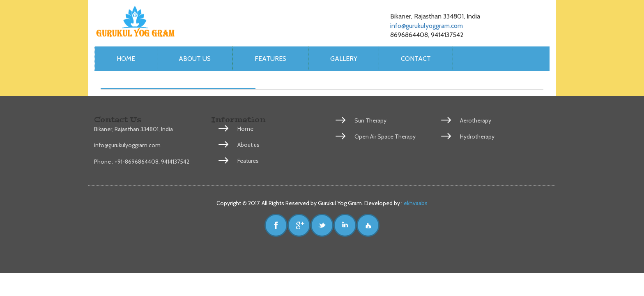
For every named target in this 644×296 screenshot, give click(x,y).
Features (270, 59)
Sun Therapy (370, 120)
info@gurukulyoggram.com (427, 26)
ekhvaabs (415, 203)
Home (126, 59)
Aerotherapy (476, 120)
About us (195, 59)
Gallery (344, 59)
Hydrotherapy (477, 136)
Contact (416, 59)
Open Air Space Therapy (385, 136)
